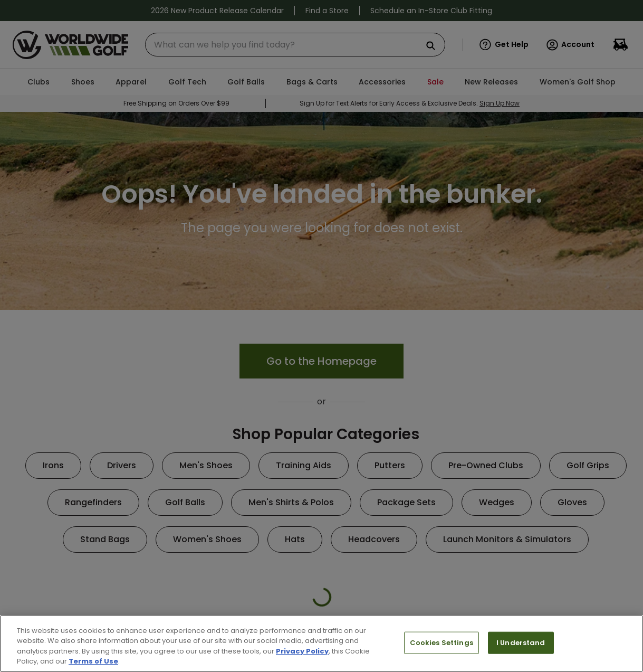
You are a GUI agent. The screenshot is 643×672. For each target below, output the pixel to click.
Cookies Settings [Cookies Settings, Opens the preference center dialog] (442, 643)
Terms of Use (93, 661)
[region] (321, 643)
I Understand (521, 643)
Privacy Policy (302, 651)
